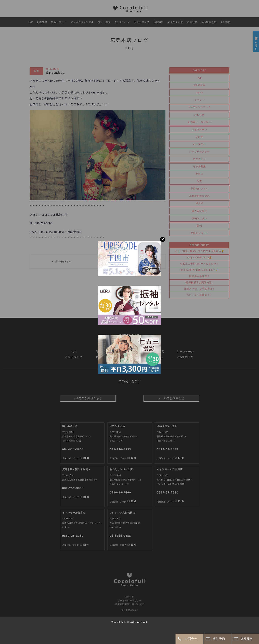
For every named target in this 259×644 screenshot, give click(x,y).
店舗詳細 (67, 545)
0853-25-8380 (73, 536)
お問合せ (191, 639)
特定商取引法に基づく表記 (130, 604)
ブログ (76, 545)
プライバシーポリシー (130, 601)
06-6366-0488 (120, 536)
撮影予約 (219, 639)
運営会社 (129, 597)
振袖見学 (247, 639)
